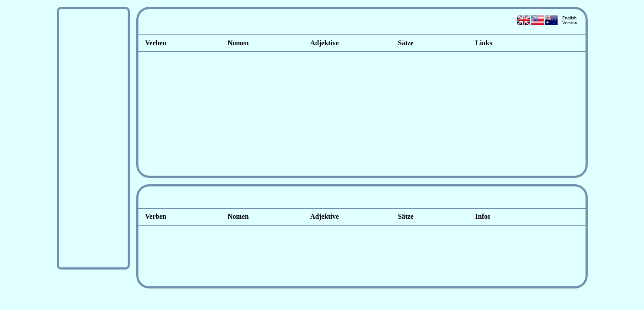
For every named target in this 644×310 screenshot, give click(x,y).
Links (484, 43)
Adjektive (325, 43)
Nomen (238, 43)
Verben (156, 43)
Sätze (403, 43)
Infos (483, 216)
